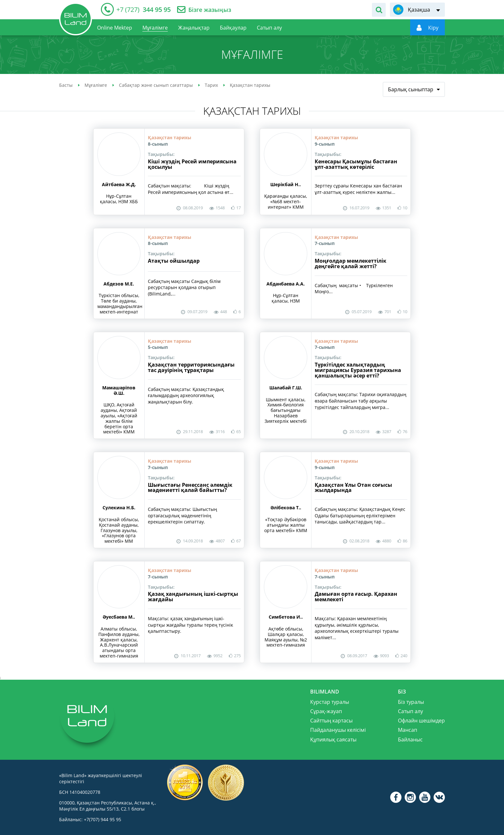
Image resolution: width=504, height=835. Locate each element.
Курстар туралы (330, 702)
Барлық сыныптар (411, 89)
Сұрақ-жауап (326, 711)
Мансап (408, 730)
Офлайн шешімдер (421, 721)
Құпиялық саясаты (333, 740)
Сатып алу (410, 711)
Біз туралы (411, 702)
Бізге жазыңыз (210, 10)
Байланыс (410, 740)
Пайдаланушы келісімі (338, 730)
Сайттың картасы (331, 721)
